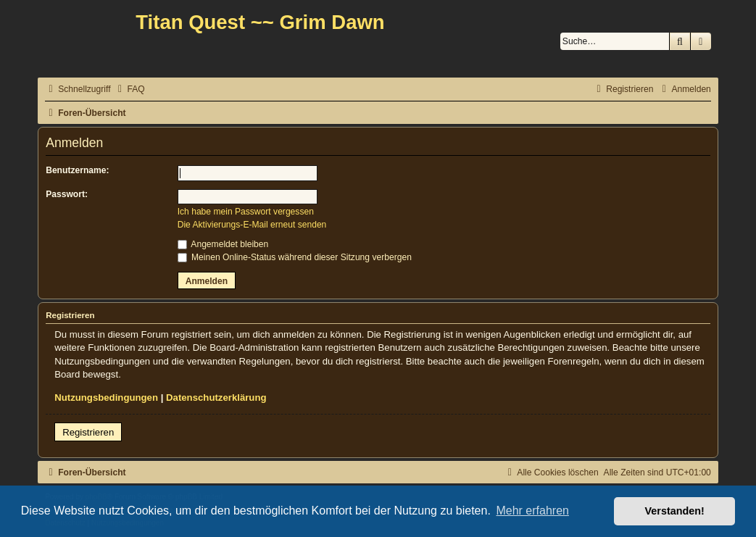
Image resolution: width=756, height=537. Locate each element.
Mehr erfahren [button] (532, 511)
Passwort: (67, 194)
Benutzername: (77, 170)
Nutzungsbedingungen (106, 397)
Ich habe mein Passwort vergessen (246, 212)
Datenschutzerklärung (216, 397)
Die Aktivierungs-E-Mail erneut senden (252, 225)
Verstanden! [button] (675, 511)
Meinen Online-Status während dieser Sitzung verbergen (295, 257)
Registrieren (88, 432)
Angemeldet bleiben (223, 244)
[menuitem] (130, 89)
